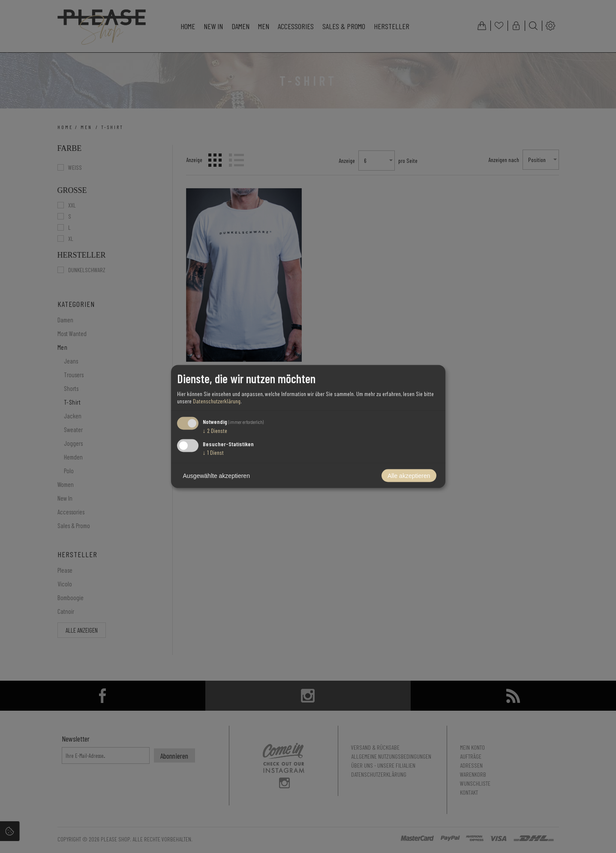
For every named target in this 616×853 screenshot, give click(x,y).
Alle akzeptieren (409, 476)
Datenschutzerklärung (217, 401)
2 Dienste (215, 430)
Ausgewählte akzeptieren (216, 476)
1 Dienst (213, 452)
